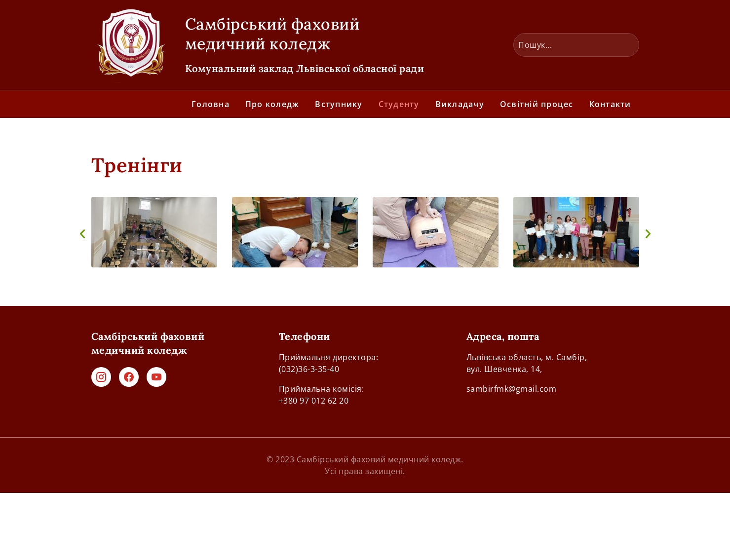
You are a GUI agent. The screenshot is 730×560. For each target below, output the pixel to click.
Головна (211, 104)
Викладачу (460, 104)
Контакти (610, 104)
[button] (82, 234)
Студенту (399, 104)
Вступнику (339, 104)
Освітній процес (537, 104)
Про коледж (272, 104)
